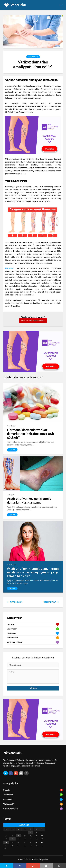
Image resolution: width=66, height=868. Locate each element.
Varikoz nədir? (12, 638)
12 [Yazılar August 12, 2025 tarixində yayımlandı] (12, 839)
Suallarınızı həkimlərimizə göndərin (33, 320)
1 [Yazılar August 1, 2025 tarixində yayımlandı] (31, 833)
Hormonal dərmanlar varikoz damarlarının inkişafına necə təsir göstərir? (31, 434)
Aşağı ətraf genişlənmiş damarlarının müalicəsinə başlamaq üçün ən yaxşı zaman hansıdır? (33, 572)
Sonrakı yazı (51, 602)
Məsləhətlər (33, 57)
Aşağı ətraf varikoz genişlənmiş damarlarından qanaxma (29, 500)
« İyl (5, 848)
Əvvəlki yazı (15, 602)
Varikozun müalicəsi (15, 642)
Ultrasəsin (10, 268)
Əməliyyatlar (12, 629)
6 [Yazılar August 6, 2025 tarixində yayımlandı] (18, 836)
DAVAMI (12, 450)
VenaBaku (18, 5)
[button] (7, 866)
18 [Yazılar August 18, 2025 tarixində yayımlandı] (6, 842)
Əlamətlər (11, 624)
